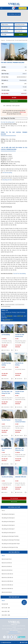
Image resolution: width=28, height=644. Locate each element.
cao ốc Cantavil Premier (20, 305)
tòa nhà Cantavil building (6, 306)
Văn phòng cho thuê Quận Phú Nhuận (11, 540)
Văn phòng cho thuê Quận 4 (8, 525)
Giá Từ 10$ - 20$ (6, 608)
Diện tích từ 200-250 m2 (7, 581)
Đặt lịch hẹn (14, 502)
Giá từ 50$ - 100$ (6, 615)
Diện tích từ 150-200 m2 (7, 578)
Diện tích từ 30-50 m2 (7, 563)
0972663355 (10, 316)
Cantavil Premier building (10, 305)
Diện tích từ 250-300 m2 (7, 585)
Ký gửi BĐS (23, 8)
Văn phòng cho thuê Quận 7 (8, 529)
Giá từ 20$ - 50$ (6, 611)
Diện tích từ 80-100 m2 (7, 570)
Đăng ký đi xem (14, 101)
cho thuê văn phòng (7, 173)
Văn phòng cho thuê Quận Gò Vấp (10, 547)
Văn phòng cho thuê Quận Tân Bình (10, 536)
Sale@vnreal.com (13, 632)
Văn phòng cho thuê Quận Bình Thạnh (11, 544)
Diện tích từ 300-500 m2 (7, 589)
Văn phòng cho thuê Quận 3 (8, 522)
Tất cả (3, 510)
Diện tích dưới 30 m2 (7, 559)
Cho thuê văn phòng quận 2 (8, 122)
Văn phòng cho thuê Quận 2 (8, 518)
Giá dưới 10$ (5, 604)
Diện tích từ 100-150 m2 (7, 574)
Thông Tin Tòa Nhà (9, 118)
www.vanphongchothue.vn (14, 633)
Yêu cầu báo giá (14, 498)
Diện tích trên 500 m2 (7, 592)
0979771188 (23, 112)
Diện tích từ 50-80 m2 (7, 566)
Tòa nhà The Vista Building (19, 274)
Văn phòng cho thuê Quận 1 (8, 514)
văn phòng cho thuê (7, 180)
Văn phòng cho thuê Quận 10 (9, 533)
